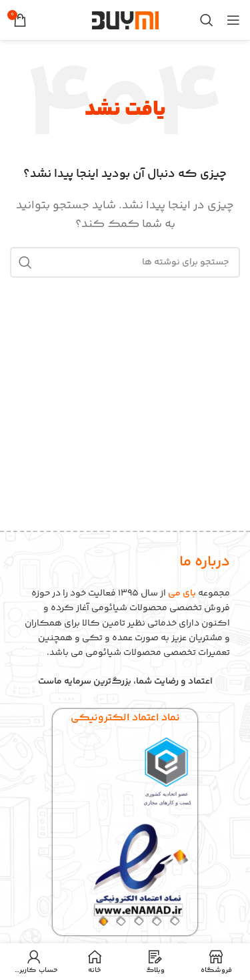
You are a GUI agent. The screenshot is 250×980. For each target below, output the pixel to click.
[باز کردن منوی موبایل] (233, 20)
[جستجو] (207, 20)
